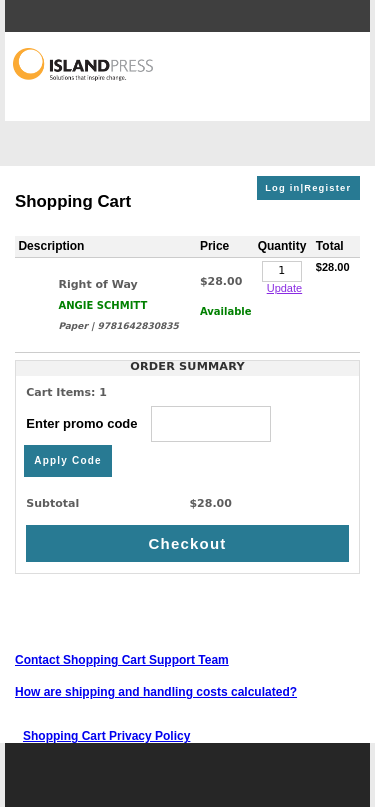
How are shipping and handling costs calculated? (156, 692)
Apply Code (68, 460)
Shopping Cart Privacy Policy (106, 736)
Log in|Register (308, 188)
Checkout (188, 543)
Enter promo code (148, 423)
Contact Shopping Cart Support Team (122, 660)
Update (284, 288)
